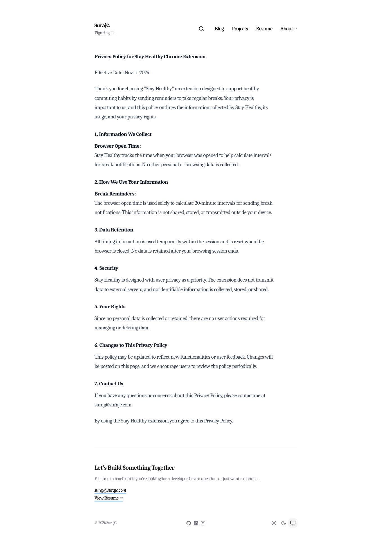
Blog (219, 29)
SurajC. (102, 25)
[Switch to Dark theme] (284, 523)
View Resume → (109, 498)
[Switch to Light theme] (274, 523)
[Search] (201, 29)
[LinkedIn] (196, 523)
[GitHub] (189, 523)
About (287, 29)
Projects (240, 29)
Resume (264, 29)
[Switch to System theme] (293, 523)
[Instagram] (203, 523)
